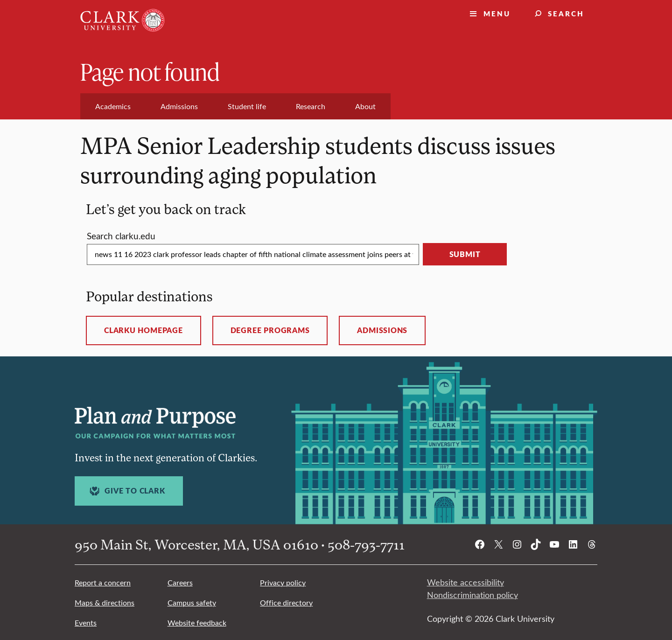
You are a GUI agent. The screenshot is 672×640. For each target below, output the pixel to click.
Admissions (382, 330)
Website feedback (197, 623)
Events (86, 623)
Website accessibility (465, 582)
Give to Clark (126, 491)
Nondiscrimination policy (472, 595)
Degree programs (270, 330)
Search (566, 13)
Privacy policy (283, 582)
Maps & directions (105, 602)
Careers (180, 582)
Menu (497, 13)
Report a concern (103, 582)
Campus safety (192, 602)
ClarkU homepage (143, 330)
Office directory (286, 602)
